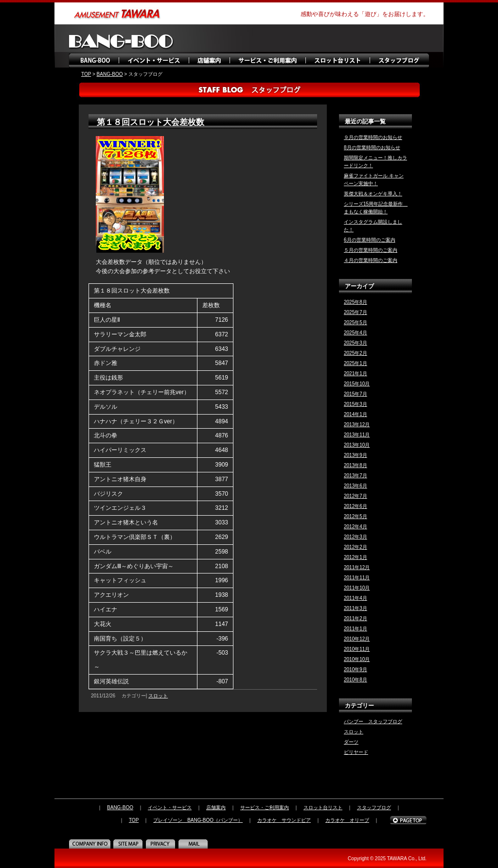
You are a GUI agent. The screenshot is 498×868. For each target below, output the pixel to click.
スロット (158, 696)
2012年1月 (356, 557)
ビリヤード (356, 752)
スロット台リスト (338, 61)
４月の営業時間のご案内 (371, 260)
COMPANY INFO (91, 844)
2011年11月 (357, 578)
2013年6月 (356, 486)
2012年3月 (356, 537)
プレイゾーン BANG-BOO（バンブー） (198, 820)
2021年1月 (356, 373)
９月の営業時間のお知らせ (373, 137)
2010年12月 (357, 639)
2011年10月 (357, 588)
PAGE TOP (408, 820)
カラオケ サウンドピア (284, 820)
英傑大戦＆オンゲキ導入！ (373, 194)
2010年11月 (357, 649)
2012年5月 (356, 516)
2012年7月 (356, 496)
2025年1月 (356, 363)
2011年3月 (356, 608)
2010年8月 (356, 680)
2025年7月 (356, 312)
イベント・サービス (154, 61)
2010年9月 (356, 669)
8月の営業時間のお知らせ (372, 148)
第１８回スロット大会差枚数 (151, 122)
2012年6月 (356, 506)
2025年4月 (356, 333)
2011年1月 (356, 629)
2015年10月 (357, 384)
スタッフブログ (400, 61)
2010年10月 (357, 659)
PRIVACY (162, 844)
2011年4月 (356, 598)
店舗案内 (209, 61)
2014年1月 (356, 414)
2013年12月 (357, 425)
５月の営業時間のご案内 (371, 250)
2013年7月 (356, 476)
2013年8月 (356, 465)
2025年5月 (356, 322)
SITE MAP (129, 844)
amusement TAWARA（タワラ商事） (118, 13)
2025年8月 (356, 302)
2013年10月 (357, 445)
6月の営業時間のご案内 (370, 240)
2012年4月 (356, 527)
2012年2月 (356, 547)
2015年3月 (356, 404)
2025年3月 (356, 343)
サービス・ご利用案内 (267, 61)
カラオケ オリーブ (347, 820)
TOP (86, 74)
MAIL (194, 844)
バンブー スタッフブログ (373, 721)
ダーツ (351, 742)
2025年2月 (356, 353)
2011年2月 (356, 618)
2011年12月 (357, 567)
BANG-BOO (95, 61)
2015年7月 (356, 394)
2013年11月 (357, 435)
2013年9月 (356, 455)
